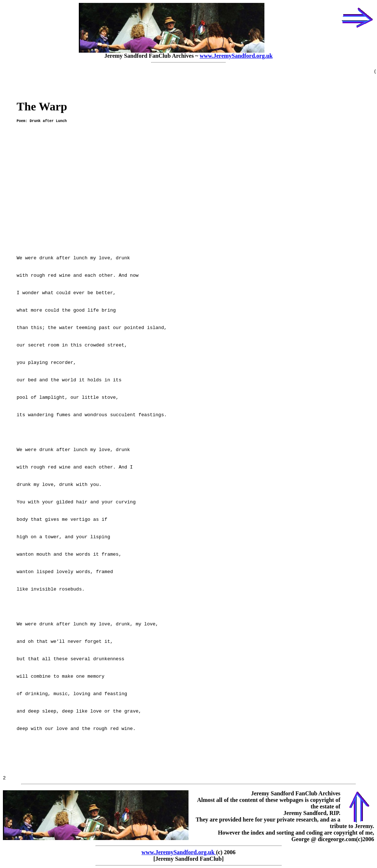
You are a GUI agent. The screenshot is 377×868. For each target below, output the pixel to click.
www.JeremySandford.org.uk (236, 56)
